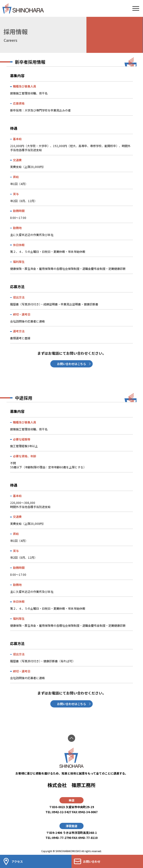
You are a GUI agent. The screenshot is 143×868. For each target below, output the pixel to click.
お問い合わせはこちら (71, 364)
